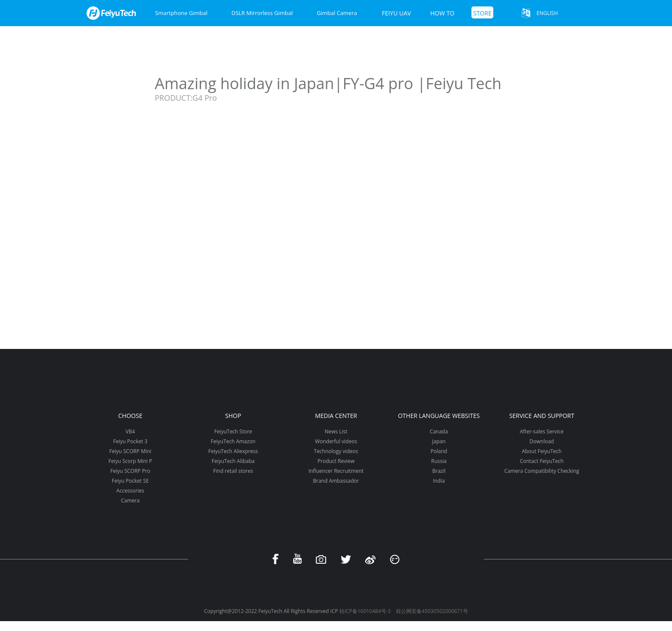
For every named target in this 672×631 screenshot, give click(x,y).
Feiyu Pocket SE (130, 481)
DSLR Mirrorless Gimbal (262, 13)
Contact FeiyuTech (542, 461)
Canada (439, 431)
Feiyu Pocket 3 (130, 441)
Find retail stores (233, 471)
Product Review (336, 461)
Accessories (130, 491)
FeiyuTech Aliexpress (233, 451)
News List (336, 431)
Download (542, 441)
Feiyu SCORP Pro (130, 471)
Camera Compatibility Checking (542, 471)
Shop (233, 416)
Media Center (336, 416)
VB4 (130, 431)
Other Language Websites (439, 416)
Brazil (439, 471)
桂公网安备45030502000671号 (432, 611)
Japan (439, 441)
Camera (130, 500)
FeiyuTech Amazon (233, 441)
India (439, 481)
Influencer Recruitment (336, 471)
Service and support (542, 416)
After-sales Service (542, 431)
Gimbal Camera (337, 13)
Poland (439, 451)
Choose (130, 416)
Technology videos (336, 451)
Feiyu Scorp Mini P (130, 461)
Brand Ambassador (336, 481)
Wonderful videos (336, 441)
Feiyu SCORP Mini (130, 451)
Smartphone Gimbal (181, 13)
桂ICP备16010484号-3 (365, 611)
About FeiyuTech (542, 451)
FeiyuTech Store (233, 431)
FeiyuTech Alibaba (233, 461)
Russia (439, 461)
